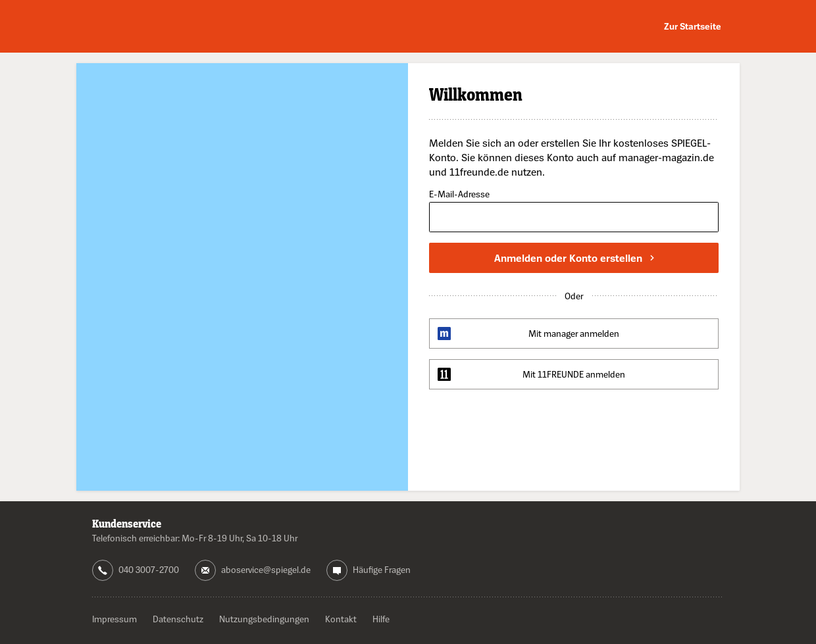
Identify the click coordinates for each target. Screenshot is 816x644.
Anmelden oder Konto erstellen (574, 258)
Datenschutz (178, 619)
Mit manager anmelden (574, 333)
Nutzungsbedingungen (264, 619)
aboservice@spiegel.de (266, 569)
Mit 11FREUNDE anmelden (574, 374)
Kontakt (341, 619)
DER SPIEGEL (151, 27)
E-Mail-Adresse (459, 194)
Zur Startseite (693, 26)
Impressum (115, 619)
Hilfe (381, 619)
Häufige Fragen (382, 569)
